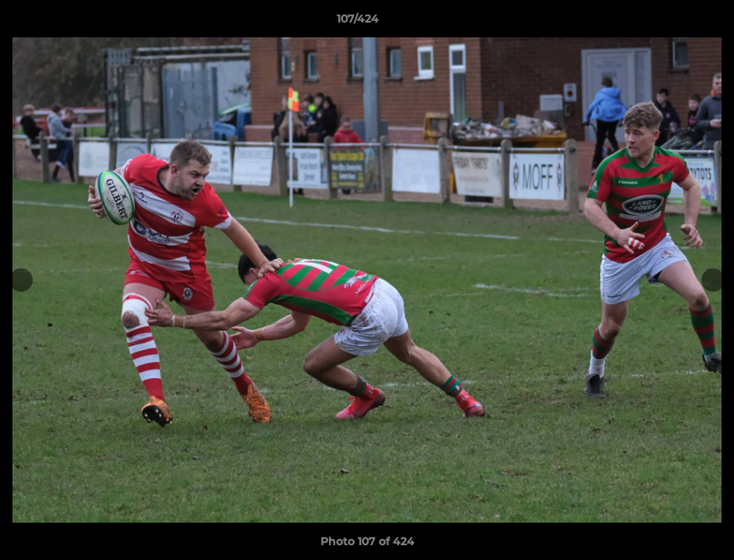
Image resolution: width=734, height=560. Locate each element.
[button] (669, 23)
